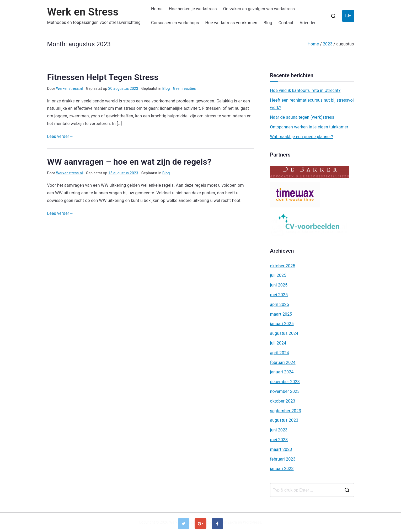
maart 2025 (281, 314)
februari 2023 (283, 459)
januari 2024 (282, 372)
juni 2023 (279, 430)
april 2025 (280, 304)
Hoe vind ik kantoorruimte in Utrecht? (305, 90)
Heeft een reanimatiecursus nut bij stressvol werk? (312, 104)
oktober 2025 (283, 266)
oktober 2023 (283, 401)
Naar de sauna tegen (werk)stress (302, 117)
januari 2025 (282, 324)
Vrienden (308, 23)
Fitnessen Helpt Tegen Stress (103, 77)
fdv (348, 16)
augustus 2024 (284, 333)
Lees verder (60, 136)
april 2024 (280, 353)
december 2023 (285, 382)
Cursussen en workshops (175, 23)
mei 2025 (279, 295)
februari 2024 (283, 363)
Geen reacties (184, 88)
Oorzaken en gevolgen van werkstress (259, 9)
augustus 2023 (284, 420)
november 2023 (285, 391)
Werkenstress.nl (69, 88)
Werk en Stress (83, 12)
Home (157, 9)
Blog (268, 23)
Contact (286, 23)
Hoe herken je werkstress (193, 9)
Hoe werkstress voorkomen (231, 23)
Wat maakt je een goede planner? (302, 137)
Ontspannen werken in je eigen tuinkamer (309, 127)
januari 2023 (282, 469)
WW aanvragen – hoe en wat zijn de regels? (129, 162)
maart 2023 (281, 449)
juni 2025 (279, 285)
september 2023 (286, 411)
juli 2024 (278, 343)
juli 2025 (278, 275)
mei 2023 (279, 440)
